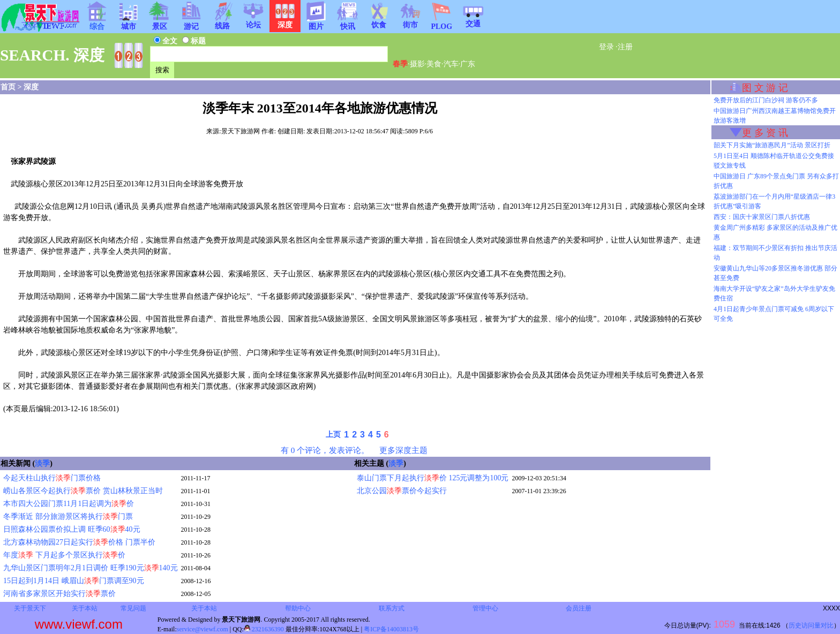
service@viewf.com (202, 629)
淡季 (42, 463)
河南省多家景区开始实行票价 (59, 594)
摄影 (417, 64)
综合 (97, 23)
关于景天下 (30, 608)
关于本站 (85, 608)
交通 (473, 20)
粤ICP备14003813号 (391, 629)
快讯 (348, 23)
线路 (222, 22)
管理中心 (485, 608)
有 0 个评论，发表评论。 (325, 450)
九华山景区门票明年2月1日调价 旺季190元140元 (91, 568)
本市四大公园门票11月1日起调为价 (69, 504)
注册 (625, 47)
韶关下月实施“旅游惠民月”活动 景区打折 (772, 145)
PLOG (441, 23)
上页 (333, 435)
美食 (434, 64)
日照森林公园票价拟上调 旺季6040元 (72, 529)
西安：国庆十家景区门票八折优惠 (762, 217)
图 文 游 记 (765, 88)
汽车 (451, 64)
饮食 (379, 21)
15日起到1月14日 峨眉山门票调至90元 (74, 581)
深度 (31, 87)
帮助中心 (298, 608)
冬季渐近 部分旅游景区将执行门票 (68, 516)
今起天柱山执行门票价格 (52, 478)
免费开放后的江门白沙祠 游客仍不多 (766, 100)
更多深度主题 (403, 450)
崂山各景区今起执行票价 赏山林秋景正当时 (83, 491)
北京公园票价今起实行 (402, 491)
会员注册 (579, 608)
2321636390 (264, 629)
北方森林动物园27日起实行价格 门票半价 (79, 542)
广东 (468, 64)
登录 (606, 47)
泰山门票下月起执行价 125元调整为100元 (433, 478)
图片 (316, 23)
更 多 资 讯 (765, 133)
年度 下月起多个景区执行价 (64, 555)
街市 (410, 21)
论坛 (253, 21)
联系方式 (392, 608)
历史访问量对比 (811, 625)
